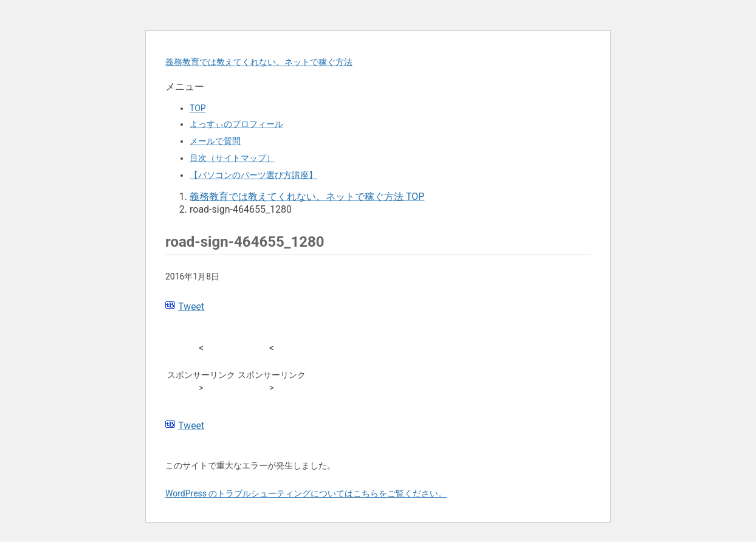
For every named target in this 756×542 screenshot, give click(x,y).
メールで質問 (215, 141)
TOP (198, 108)
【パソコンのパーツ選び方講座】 (253, 175)
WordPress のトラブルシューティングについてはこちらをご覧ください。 (306, 493)
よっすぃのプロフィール (236, 124)
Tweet (191, 307)
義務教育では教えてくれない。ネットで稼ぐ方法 (259, 62)
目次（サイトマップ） (232, 158)
